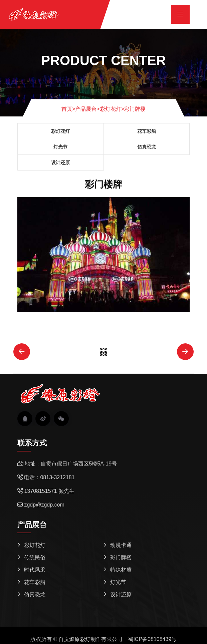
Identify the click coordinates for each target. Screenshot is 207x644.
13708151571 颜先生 (49, 491)
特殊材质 (121, 570)
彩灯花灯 (111, 109)
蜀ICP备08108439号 (152, 639)
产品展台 (86, 109)
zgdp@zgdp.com (44, 505)
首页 (68, 109)
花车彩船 (147, 131)
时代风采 (35, 570)
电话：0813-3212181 (49, 477)
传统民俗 (35, 557)
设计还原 (60, 163)
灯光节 (60, 147)
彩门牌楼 (135, 109)
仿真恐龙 (147, 147)
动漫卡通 (121, 545)
